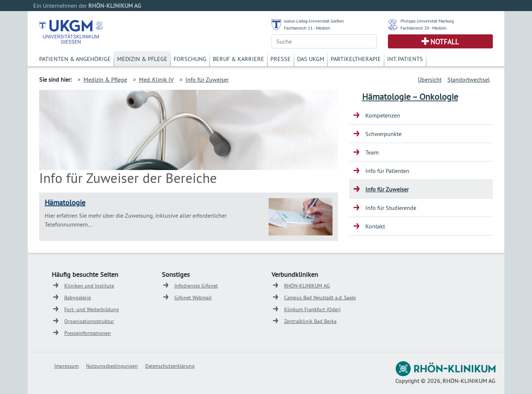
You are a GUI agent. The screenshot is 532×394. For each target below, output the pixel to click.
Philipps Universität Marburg (427, 21)
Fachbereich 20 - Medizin (424, 28)
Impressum (66, 366)
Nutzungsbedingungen (112, 366)
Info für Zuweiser (207, 79)
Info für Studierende (391, 208)
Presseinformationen (88, 333)
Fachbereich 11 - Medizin (307, 28)
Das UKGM (311, 59)
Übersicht (430, 79)
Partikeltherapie (356, 59)
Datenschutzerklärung (170, 366)
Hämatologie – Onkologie (410, 96)
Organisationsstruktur (89, 321)
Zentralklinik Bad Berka (310, 321)
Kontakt (375, 226)
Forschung (190, 59)
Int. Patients (405, 59)
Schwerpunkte (383, 134)
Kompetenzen (383, 115)
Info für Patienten (387, 171)
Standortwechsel (469, 79)
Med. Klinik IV (156, 79)
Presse (281, 59)
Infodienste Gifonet (196, 286)
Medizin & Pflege (142, 59)
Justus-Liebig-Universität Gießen (314, 21)
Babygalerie (78, 298)
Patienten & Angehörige (75, 59)
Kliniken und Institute (89, 286)
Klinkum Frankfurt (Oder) (312, 309)
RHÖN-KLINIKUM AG (307, 286)
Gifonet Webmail (193, 298)
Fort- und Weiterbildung (92, 309)
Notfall (445, 42)
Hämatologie (65, 202)
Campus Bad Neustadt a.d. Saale (320, 298)
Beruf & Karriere (238, 59)
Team (372, 152)
